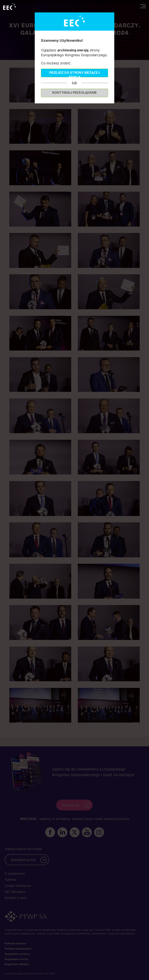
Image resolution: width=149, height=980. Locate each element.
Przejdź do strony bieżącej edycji (75, 74)
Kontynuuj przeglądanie (74, 93)
